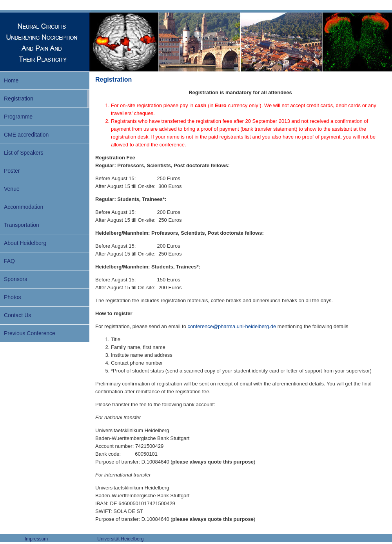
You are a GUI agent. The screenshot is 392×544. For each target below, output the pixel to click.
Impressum (36, 539)
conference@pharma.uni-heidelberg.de (232, 326)
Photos (13, 297)
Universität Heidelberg (120, 539)
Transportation (22, 225)
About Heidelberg (25, 243)
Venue (12, 189)
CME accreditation (26, 135)
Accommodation (24, 207)
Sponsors (15, 279)
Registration (19, 99)
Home (11, 80)
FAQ (9, 261)
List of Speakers (24, 153)
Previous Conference (30, 333)
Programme (18, 117)
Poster (12, 171)
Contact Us (17, 315)
